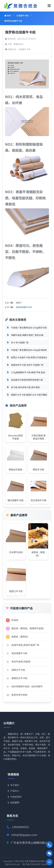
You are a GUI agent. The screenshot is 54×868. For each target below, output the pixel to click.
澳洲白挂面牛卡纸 (24, 307)
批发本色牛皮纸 (19, 695)
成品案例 (14, 802)
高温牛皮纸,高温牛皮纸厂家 (25, 645)
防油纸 (15, 620)
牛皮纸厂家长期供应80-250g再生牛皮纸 (29, 328)
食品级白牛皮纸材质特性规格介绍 (27, 380)
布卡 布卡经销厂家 (20, 342)
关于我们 (14, 785)
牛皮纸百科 (15, 797)
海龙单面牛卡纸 (19, 653)
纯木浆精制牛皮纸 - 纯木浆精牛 (27, 686)
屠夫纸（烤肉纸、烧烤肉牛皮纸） (28, 628)
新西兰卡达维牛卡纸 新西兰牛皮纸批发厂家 (29, 357)
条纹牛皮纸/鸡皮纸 (21, 661)
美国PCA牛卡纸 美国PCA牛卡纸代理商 (29, 395)
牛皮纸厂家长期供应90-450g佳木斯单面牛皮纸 (29, 350)
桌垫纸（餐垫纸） (20, 637)
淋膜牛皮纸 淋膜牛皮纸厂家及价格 (27, 335)
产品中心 (14, 791)
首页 (8, 15)
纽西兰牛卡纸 (18, 670)
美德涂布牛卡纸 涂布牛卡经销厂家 (27, 365)
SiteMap (45, 864)
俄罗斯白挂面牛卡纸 (13, 21)
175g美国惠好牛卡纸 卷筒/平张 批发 (28, 372)
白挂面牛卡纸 (22, 15)
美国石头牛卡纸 (19, 678)
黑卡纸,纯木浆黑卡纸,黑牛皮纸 (25, 387)
